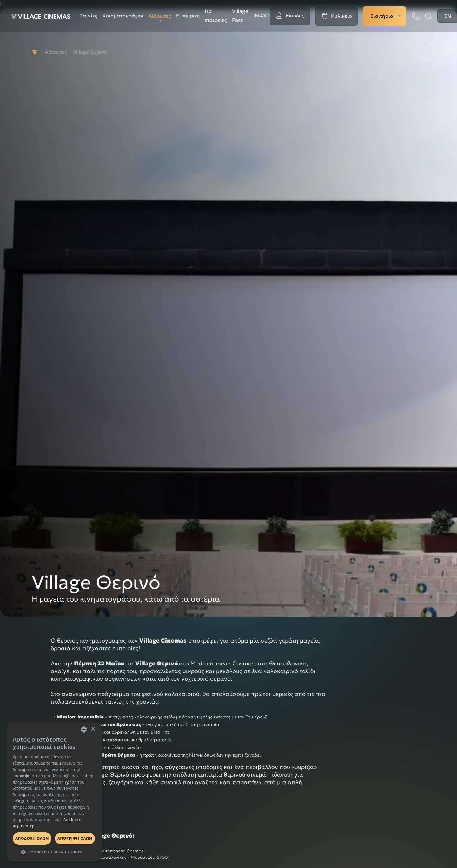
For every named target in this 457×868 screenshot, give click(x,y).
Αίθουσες (160, 16)
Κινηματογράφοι (123, 16)
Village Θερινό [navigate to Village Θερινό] (90, 52)
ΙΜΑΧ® (262, 16)
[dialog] (54, 792)
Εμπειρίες (188, 16)
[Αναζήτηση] (428, 16)
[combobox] (84, 730)
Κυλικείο (341, 16)
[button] (54, 852)
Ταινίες (89, 16)
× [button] (93, 729)
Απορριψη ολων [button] (75, 838)
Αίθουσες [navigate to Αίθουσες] (56, 52)
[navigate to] (35, 52)
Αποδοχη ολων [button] (32, 838)
